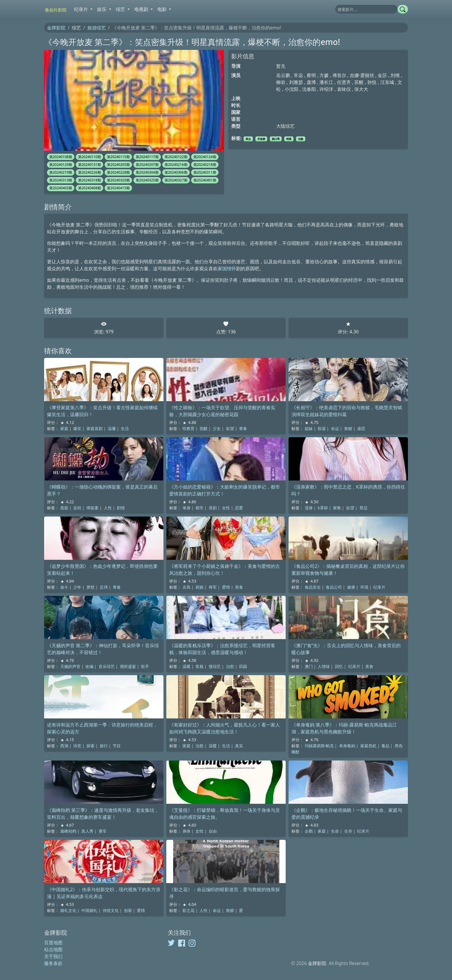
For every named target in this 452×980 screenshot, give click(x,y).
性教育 (189, 428)
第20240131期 (90, 165)
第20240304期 (147, 172)
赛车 (103, 831)
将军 (213, 587)
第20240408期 (90, 188)
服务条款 (53, 963)
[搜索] (366, 9)
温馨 (112, 428)
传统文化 (111, 910)
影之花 (189, 910)
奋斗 (64, 587)
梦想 (91, 587)
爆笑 (77, 428)
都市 (199, 508)
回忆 (339, 666)
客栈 (199, 666)
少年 (77, 587)
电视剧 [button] (142, 9)
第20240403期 (61, 188)
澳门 (309, 666)
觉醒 (204, 428)
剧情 (121, 508)
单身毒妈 (347, 746)
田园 (243, 666)
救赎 (348, 428)
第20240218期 (205, 165)
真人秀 (87, 831)
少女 (217, 428)
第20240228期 (118, 172)
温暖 (187, 666)
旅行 (104, 746)
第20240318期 (90, 180)
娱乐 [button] (102, 9)
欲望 (230, 428)
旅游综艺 (97, 28)
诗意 (77, 746)
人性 (108, 508)
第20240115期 (118, 157)
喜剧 (213, 508)
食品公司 (334, 587)
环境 (364, 587)
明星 (289, 139)
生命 (335, 831)
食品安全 (313, 587)
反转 (77, 508)
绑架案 (93, 508)
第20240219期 (61, 172)
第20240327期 (176, 180)
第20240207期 (147, 165)
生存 (348, 831)
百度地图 (53, 943)
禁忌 (364, 508)
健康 (351, 587)
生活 (125, 428)
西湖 (64, 746)
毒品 (385, 746)
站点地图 (53, 949)
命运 (335, 428)
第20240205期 (118, 165)
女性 (226, 508)
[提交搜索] (403, 9)
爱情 (226, 587)
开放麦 (261, 139)
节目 (117, 746)
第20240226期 (90, 172)
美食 (239, 587)
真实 (239, 746)
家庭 (64, 428)
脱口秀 (276, 139)
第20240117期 (147, 157)
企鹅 (309, 831)
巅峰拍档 (68, 831)
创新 (128, 910)
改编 (89, 666)
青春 (243, 428)
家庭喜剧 (95, 428)
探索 (91, 746)
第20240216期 (176, 165)
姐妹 (309, 428)
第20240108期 (61, 157)
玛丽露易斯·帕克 (319, 746)
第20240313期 (61, 180)
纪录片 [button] (82, 9)
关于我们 (53, 956)
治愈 (301, 139)
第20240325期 (147, 180)
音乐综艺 (107, 666)
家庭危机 (368, 746)
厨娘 (199, 587)
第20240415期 (118, 188)
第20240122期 (176, 157)
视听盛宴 (128, 666)
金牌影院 (56, 28)
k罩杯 (323, 508)
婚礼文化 (68, 910)
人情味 (324, 666)
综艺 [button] (121, 9)
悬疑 (64, 508)
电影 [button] (163, 9)
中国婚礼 (89, 910)
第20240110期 (90, 157)
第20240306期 (176, 172)
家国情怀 (227, 269)
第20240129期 (61, 165)
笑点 (248, 139)
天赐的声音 (70, 666)
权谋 (322, 428)
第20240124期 (205, 157)
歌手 (145, 666)
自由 (213, 831)
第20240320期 (118, 180)
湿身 (309, 508)
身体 (187, 831)
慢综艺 (215, 666)
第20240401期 (205, 180)
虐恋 (361, 428)
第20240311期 (205, 172)
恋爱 (239, 508)
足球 (104, 587)
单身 (187, 508)
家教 (337, 508)
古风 (187, 587)
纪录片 (379, 587)
